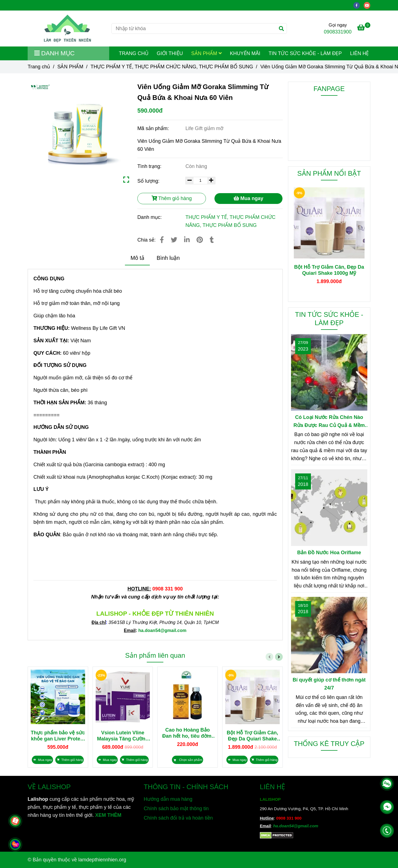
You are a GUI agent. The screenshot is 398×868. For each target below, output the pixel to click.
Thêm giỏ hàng (172, 198)
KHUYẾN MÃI (245, 53)
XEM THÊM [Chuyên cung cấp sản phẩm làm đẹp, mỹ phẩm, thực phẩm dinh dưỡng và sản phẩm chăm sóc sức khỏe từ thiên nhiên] (108, 815)
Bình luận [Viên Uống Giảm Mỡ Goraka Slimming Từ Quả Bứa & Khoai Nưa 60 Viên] (168, 258)
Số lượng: (149, 181)
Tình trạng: (150, 166)
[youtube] (368, 5)
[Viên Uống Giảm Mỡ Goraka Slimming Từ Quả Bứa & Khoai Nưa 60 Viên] (67, 28)
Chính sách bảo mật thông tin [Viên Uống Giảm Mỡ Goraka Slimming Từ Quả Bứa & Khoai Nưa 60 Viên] (176, 809)
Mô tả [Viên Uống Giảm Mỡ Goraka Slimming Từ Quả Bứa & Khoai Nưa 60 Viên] (137, 258)
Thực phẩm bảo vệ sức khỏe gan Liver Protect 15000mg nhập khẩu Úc (58, 736)
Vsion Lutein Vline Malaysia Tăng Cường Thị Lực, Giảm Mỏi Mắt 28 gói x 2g (123, 736)
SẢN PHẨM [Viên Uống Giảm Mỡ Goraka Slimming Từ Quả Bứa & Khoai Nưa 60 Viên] (70, 67)
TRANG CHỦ (134, 53)
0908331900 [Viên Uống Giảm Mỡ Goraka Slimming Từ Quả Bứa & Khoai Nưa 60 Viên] (338, 32)
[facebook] (359, 5)
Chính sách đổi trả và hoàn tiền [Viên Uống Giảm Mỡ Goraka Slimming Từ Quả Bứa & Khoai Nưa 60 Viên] (178, 818)
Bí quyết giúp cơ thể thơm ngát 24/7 (329, 684)
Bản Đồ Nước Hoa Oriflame (329, 553)
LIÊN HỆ (359, 53)
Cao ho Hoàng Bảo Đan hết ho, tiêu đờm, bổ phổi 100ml (188, 733)
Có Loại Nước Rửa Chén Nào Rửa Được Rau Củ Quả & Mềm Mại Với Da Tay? (329, 422)
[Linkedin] (187, 240)
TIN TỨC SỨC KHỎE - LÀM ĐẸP (305, 53)
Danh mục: (150, 217)
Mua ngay (248, 198)
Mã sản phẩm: (154, 128)
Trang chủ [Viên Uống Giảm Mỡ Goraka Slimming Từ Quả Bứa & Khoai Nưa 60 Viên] (39, 67)
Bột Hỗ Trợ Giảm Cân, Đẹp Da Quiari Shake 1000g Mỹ (252, 736)
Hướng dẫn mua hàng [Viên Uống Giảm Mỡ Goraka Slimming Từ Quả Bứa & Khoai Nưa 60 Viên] (168, 799)
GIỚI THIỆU (170, 53)
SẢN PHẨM (206, 53)
